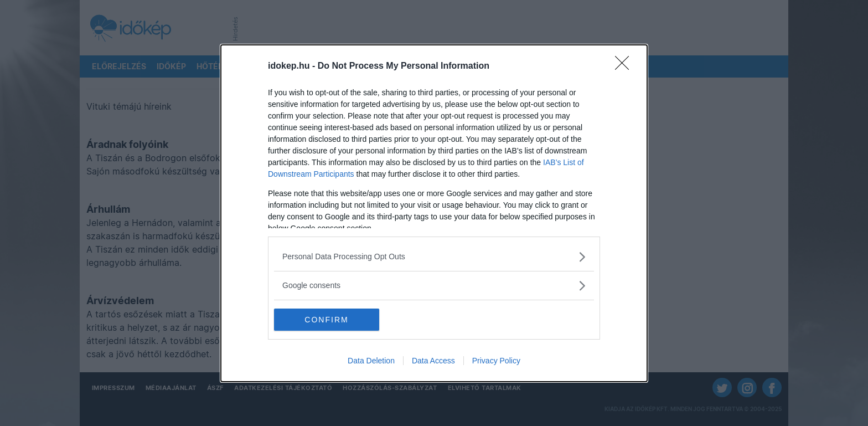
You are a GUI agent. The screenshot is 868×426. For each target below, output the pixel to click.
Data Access (433, 361)
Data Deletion (371, 361)
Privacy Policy (496, 361)
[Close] (626, 66)
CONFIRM (326, 319)
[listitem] (434, 257)
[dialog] (434, 213)
